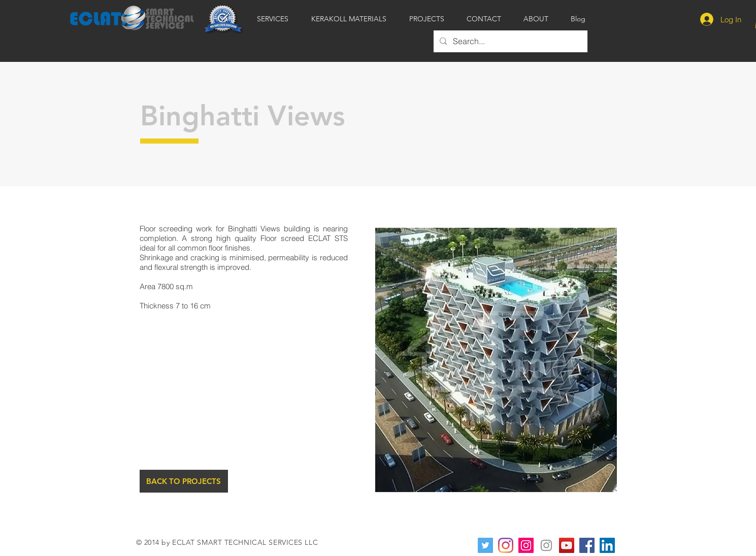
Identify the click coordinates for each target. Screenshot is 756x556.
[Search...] (510, 41)
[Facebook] (587, 545)
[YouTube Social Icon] (567, 545)
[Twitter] (485, 545)
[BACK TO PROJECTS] (184, 481)
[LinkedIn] (607, 545)
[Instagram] (506, 545)
